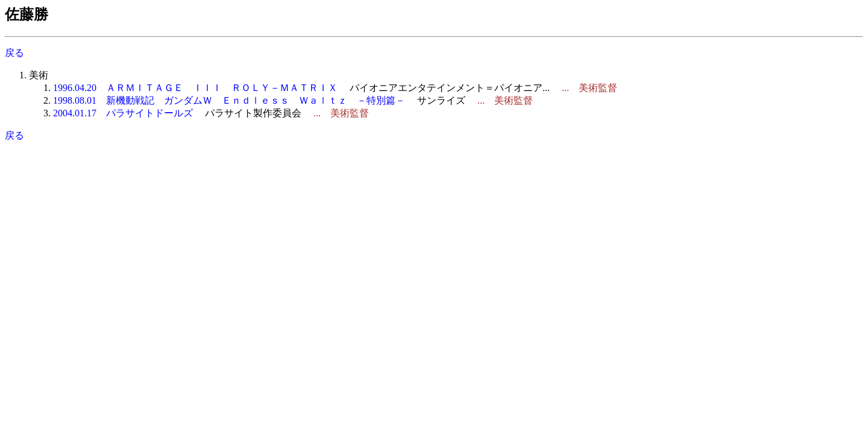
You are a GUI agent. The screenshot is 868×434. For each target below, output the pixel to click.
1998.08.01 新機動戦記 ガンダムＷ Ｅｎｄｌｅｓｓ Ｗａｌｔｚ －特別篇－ (229, 100)
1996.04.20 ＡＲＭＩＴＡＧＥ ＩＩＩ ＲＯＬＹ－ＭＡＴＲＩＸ (195, 88)
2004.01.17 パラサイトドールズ (123, 113)
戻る (14, 53)
